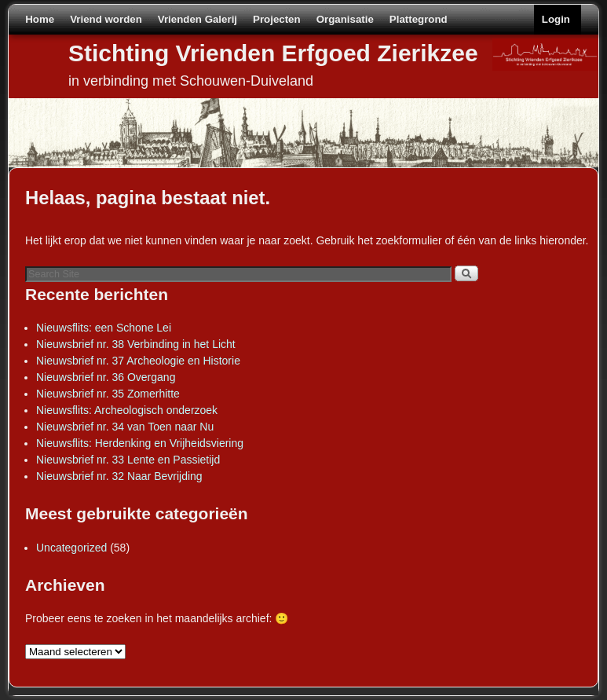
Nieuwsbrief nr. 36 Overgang (106, 377)
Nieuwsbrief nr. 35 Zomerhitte (108, 394)
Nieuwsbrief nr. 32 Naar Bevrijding (119, 476)
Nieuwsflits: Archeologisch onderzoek (127, 410)
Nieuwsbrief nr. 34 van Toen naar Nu (125, 427)
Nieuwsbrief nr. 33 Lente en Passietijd (128, 460)
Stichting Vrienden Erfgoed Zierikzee (273, 53)
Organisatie (345, 19)
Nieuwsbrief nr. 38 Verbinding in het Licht (136, 344)
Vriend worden (106, 19)
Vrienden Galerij (197, 19)
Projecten (277, 19)
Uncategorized (71, 548)
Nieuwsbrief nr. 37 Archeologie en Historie (138, 361)
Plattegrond (419, 19)
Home (40, 19)
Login (556, 19)
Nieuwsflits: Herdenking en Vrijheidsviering (140, 443)
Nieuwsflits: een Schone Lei (104, 328)
